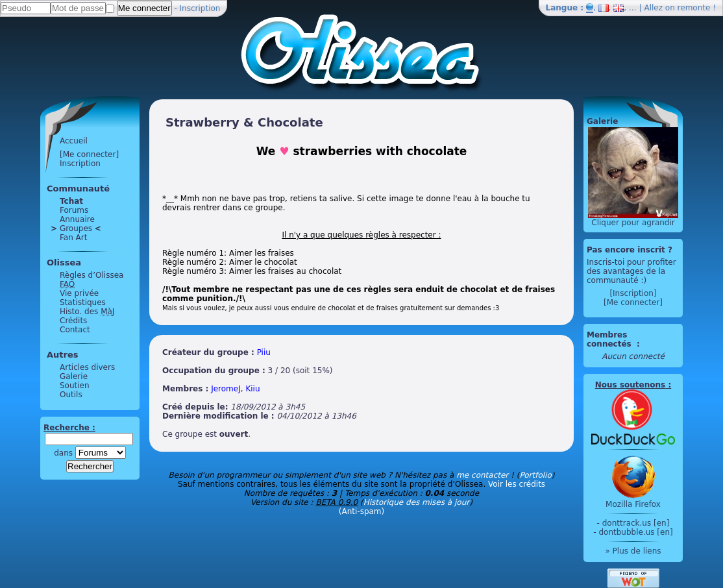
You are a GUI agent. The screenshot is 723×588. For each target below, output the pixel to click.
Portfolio (535, 475)
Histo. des (87, 312)
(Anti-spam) (361, 511)
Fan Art (73, 238)
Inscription (200, 8)
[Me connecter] (89, 154)
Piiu (264, 352)
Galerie (74, 376)
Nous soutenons (630, 385)
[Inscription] (633, 293)
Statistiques (83, 302)
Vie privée (79, 293)
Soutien (75, 386)
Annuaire (77, 219)
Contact (75, 330)
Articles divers (87, 367)
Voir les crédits (517, 484)
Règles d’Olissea (92, 275)
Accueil (74, 141)
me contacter (482, 475)
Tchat (71, 201)
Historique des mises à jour (417, 502)
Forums (74, 210)
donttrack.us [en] (636, 523)
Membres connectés (610, 339)
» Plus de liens (633, 551)
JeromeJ (226, 389)
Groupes (76, 228)
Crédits (73, 321)
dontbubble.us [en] (635, 532)
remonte (694, 8)
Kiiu (252, 389)
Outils (71, 395)
